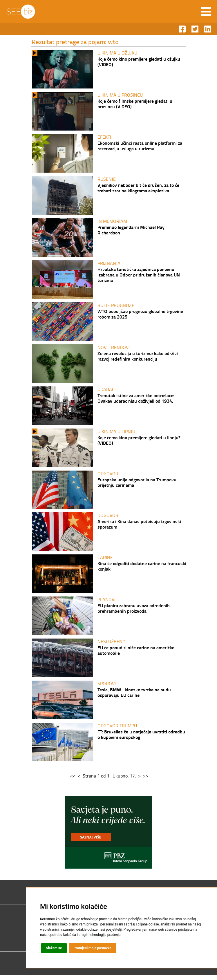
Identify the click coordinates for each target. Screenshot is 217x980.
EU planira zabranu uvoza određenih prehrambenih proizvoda (134, 612)
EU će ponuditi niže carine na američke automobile (136, 654)
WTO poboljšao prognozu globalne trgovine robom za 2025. (140, 316)
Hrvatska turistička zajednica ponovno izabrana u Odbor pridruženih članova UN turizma (139, 276)
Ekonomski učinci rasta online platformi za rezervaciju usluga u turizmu (140, 146)
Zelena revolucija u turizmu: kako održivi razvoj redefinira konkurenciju (138, 358)
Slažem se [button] (54, 948)
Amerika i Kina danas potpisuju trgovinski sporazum (139, 527)
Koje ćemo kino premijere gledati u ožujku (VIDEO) (139, 62)
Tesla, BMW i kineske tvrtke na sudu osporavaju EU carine (134, 697)
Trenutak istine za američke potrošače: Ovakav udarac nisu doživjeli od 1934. (136, 400)
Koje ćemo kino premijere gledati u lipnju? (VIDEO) (139, 443)
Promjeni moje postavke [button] (93, 948)
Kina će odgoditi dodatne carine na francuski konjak (142, 570)
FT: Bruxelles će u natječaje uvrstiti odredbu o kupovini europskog (141, 739)
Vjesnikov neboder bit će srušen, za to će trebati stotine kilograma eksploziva (138, 189)
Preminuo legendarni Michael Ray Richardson (131, 231)
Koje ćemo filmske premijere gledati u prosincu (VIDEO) (135, 104)
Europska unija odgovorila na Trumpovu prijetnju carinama (137, 485)
